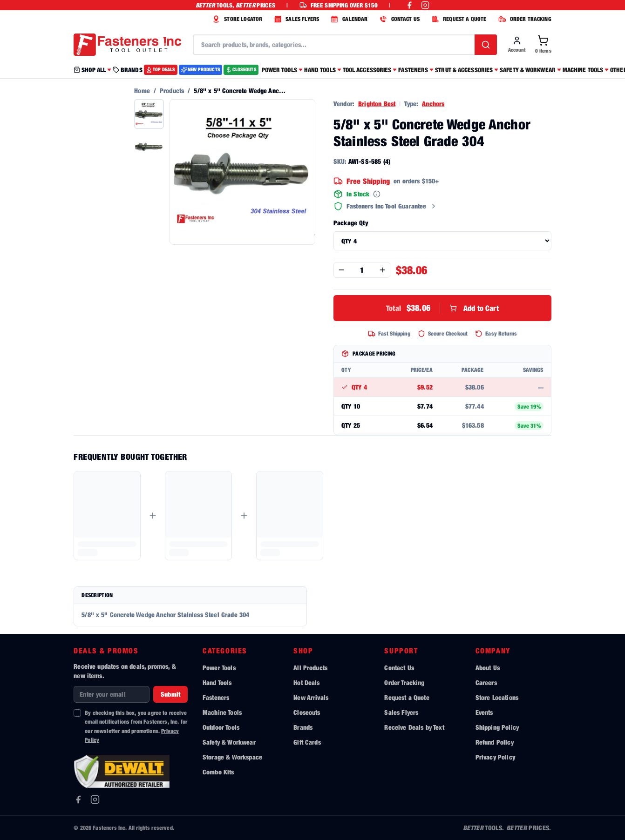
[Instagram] (95, 800)
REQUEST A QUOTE (458, 19)
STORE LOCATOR (236, 19)
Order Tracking (404, 682)
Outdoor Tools (221, 727)
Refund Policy (495, 742)
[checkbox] (77, 713)
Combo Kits (218, 772)
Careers (486, 682)
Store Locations (497, 697)
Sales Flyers (401, 712)
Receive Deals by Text (414, 727)
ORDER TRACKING (524, 19)
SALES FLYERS (295, 19)
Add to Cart (442, 308)
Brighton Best (377, 104)
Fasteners (216, 697)
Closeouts (307, 712)
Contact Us (399, 668)
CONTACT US (399, 19)
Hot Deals (306, 682)
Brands (303, 727)
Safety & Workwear (229, 742)
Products (172, 91)
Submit (170, 694)
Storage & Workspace (232, 757)
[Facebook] (78, 800)
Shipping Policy (497, 727)
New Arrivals (311, 697)
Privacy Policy (495, 757)
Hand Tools (217, 682)
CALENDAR (348, 19)
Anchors (433, 104)
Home (142, 91)
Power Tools (219, 668)
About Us (488, 668)
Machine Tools (222, 712)
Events (484, 712)
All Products (310, 668)
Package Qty (351, 223)
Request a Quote (407, 697)
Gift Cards (307, 742)
